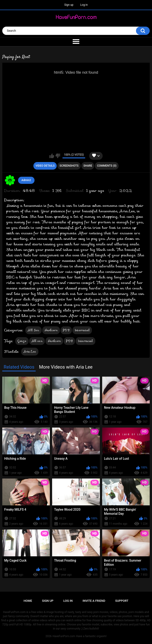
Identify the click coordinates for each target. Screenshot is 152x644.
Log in (84, 5)
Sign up (69, 5)
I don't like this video (58, 156)
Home (28, 601)
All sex (37, 341)
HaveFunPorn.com (64, 636)
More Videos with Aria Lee (66, 367)
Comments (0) (107, 166)
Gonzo (22, 341)
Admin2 (26, 180)
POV (66, 330)
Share (88, 166)
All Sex (33, 330)
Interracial (82, 330)
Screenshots (69, 166)
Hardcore (51, 330)
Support (122, 601)
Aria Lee (30, 351)
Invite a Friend (94, 601)
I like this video (52, 156)
